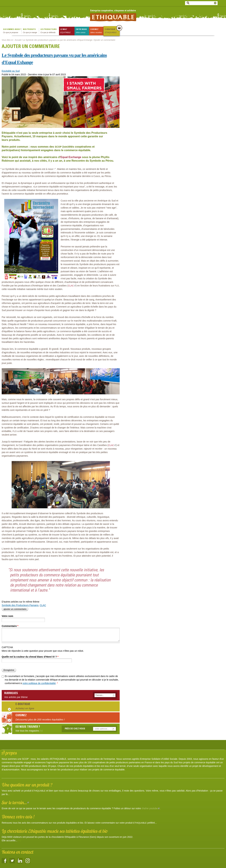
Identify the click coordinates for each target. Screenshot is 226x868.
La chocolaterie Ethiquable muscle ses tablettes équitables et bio (55, 831)
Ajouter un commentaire (15, 609)
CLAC (43, 605)
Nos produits (31, 31)
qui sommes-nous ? (12, 31)
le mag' (67, 31)
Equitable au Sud (11, 71)
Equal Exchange (71, 157)
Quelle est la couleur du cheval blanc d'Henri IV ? (30, 657)
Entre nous (82, 31)
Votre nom (7, 616)
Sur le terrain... (15, 802)
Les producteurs (50, 31)
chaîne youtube (151, 808)
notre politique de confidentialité (39, 683)
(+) (12, 794)
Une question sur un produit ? (27, 785)
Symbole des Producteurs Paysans (20, 605)
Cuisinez (97, 31)
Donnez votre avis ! (18, 817)
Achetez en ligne (25, 708)
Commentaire (10, 626)
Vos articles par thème (16, 697)
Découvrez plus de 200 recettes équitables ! (40, 719)
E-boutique (112, 31)
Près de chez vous (75, 729)
